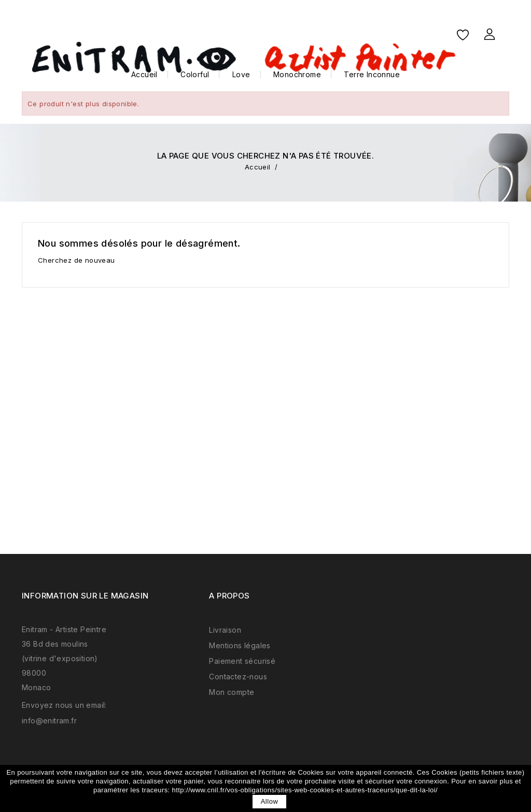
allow (270, 801)
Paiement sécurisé (242, 661)
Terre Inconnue (372, 74)
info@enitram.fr (49, 721)
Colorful (195, 74)
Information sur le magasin (85, 596)
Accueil (144, 74)
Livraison (225, 630)
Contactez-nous (238, 676)
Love (241, 74)
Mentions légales (240, 645)
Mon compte (232, 692)
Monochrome (297, 74)
